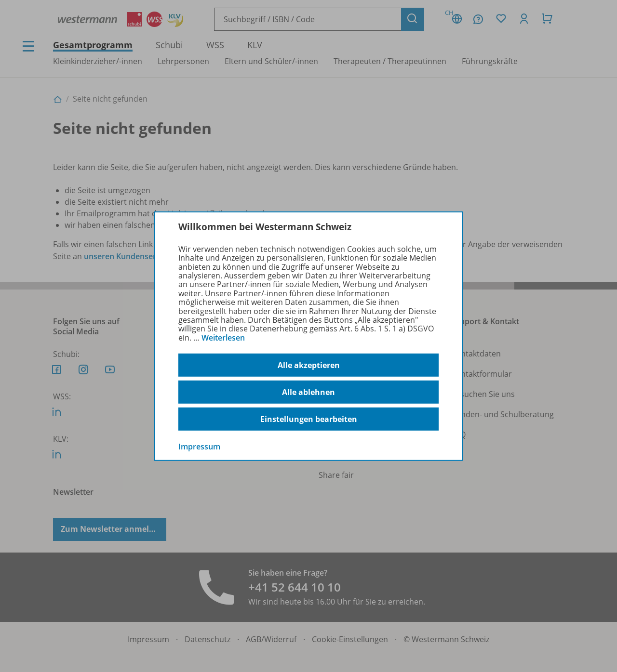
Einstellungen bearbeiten (309, 419)
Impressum (199, 447)
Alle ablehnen (308, 392)
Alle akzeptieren (309, 365)
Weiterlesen (223, 338)
